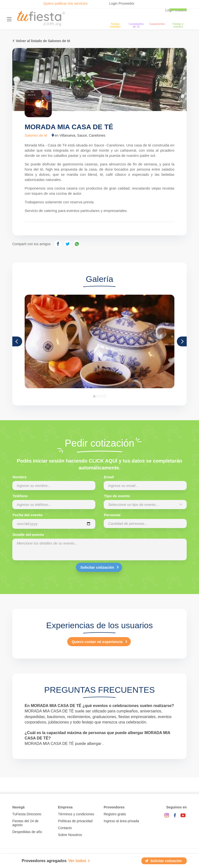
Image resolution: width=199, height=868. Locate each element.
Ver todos (77, 861)
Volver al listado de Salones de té (43, 41)
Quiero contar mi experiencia (97, 642)
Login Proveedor (122, 3)
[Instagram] (167, 815)
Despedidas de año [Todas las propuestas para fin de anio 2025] (27, 832)
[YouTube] (183, 815)
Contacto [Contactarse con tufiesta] (65, 828)
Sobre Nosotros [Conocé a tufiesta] (70, 835)
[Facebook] (175, 815)
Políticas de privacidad (75, 821)
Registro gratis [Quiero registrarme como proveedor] (115, 814)
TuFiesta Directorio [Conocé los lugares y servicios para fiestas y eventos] (27, 814)
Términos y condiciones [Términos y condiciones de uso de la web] (76, 814)
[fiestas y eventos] (178, 16)
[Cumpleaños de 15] (136, 16)
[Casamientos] (157, 16)
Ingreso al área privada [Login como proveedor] (121, 821)
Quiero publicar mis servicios (65, 3)
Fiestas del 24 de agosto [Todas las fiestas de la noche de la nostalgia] (25, 823)
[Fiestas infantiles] (115, 16)
